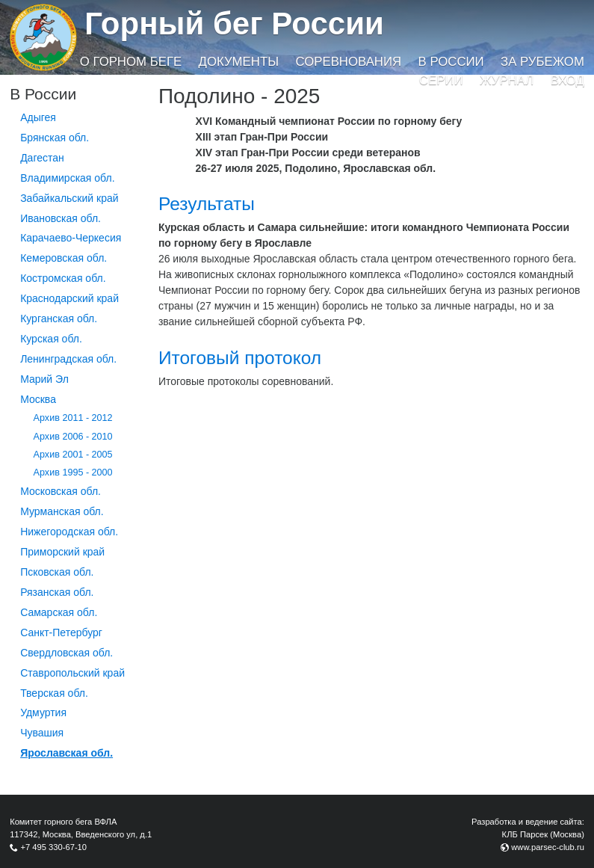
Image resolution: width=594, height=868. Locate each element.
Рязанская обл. (57, 592)
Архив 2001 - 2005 (73, 455)
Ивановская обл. (61, 218)
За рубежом (542, 62)
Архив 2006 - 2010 (73, 437)
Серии (441, 80)
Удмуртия (43, 712)
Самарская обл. (59, 612)
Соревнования (348, 62)
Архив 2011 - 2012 (73, 418)
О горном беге (131, 62)
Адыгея (38, 117)
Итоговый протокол (240, 358)
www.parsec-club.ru (548, 847)
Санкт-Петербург (61, 632)
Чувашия (42, 733)
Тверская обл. (54, 693)
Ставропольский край (72, 673)
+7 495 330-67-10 (53, 847)
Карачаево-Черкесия (71, 238)
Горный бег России (234, 24)
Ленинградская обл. (68, 359)
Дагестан (42, 158)
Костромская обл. (63, 278)
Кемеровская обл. (64, 258)
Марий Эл (44, 379)
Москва (38, 399)
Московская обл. (61, 491)
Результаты (207, 204)
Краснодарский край (69, 298)
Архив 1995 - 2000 (73, 473)
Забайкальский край (69, 198)
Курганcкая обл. (59, 318)
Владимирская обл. (67, 178)
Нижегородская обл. (69, 532)
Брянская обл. (55, 138)
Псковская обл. (57, 572)
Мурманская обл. (62, 511)
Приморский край (62, 552)
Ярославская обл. (66, 753)
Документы (239, 62)
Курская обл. (51, 339)
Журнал (507, 80)
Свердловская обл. (66, 653)
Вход (567, 80)
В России (451, 62)
